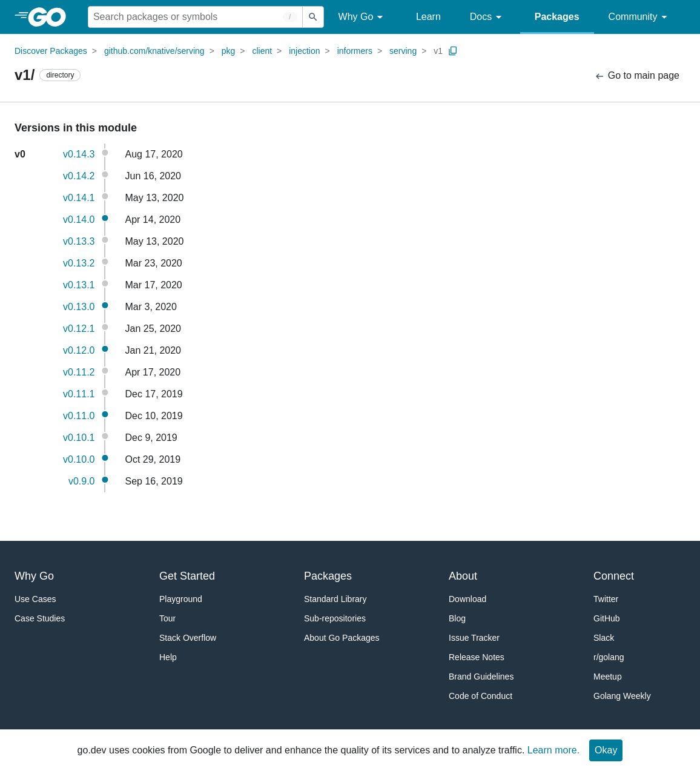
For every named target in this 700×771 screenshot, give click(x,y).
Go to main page (637, 76)
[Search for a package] (195, 17)
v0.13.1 (79, 285)
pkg (229, 51)
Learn (428, 17)
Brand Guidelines (481, 677)
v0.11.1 (79, 394)
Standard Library (335, 599)
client (262, 51)
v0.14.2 (79, 176)
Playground (181, 599)
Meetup (608, 677)
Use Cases (35, 599)
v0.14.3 (79, 154)
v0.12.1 (79, 329)
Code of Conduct (480, 696)
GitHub (607, 618)
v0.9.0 (82, 481)
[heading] (51, 17)
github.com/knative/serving (154, 51)
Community (640, 17)
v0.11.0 (79, 416)
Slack (604, 638)
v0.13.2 (79, 263)
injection (304, 51)
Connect (614, 576)
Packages (557, 17)
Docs (488, 17)
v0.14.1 (79, 198)
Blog (457, 618)
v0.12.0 (79, 350)
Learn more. (553, 750)
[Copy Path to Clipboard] (453, 51)
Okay (606, 750)
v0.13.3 (79, 241)
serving (403, 51)
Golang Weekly (622, 696)
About (463, 576)
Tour (167, 618)
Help (168, 657)
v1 (438, 51)
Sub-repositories (335, 618)
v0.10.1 (79, 438)
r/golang (609, 657)
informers (355, 51)
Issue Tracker (474, 638)
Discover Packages (51, 51)
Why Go (363, 17)
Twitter (606, 599)
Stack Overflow (188, 638)
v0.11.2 (79, 372)
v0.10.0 (79, 459)
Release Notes (477, 657)
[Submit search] (313, 17)
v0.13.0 (79, 307)
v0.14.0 (79, 220)
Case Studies (40, 618)
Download (467, 599)
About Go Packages (342, 638)
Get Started (187, 576)
